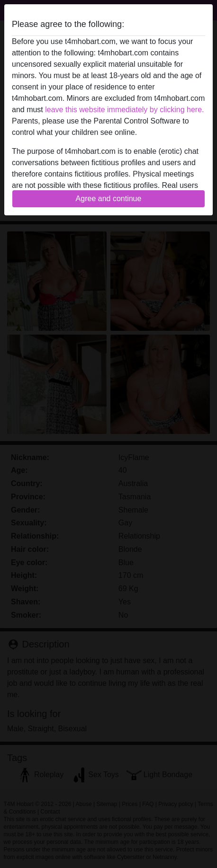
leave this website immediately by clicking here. (124, 110)
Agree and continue (109, 199)
